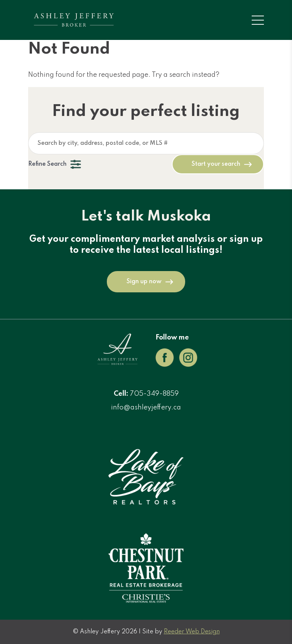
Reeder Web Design (192, 632)
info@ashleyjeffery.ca (146, 408)
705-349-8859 (154, 394)
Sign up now (144, 282)
